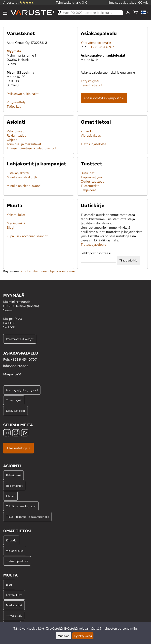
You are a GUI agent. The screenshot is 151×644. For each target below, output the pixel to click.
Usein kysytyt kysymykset (22, 390)
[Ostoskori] (136, 13)
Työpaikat (14, 107)
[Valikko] (5, 13)
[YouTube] (25, 433)
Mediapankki (16, 223)
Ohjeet (12, 140)
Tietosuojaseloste (93, 144)
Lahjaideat (88, 190)
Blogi (10, 228)
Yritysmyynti (90, 81)
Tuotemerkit (90, 186)
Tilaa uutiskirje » (18, 448)
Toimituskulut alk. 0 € (72, 3)
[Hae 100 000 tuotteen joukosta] (90, 13)
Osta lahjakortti (18, 173)
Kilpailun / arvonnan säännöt (27, 236)
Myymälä (14, 51)
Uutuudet (88, 173)
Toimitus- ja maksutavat (24, 144)
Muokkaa (63, 636)
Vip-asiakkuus (91, 136)
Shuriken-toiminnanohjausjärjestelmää (48, 271)
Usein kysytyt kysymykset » (104, 98)
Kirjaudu (87, 131)
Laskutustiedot (92, 85)
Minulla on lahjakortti (22, 177)
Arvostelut (19, 3)
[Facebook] (7, 433)
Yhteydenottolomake (96, 43)
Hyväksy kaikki (83, 636)
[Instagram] (16, 433)
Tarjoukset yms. (92, 177)
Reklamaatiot (16, 136)
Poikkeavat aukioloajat (23, 94)
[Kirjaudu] (128, 13)
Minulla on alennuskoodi (24, 186)
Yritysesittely (16, 102)
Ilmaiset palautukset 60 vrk (128, 3)
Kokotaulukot (16, 215)
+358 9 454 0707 (101, 47)
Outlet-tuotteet (92, 182)
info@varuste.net (16, 366)
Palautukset (15, 131)
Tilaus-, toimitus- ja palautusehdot (32, 148)
